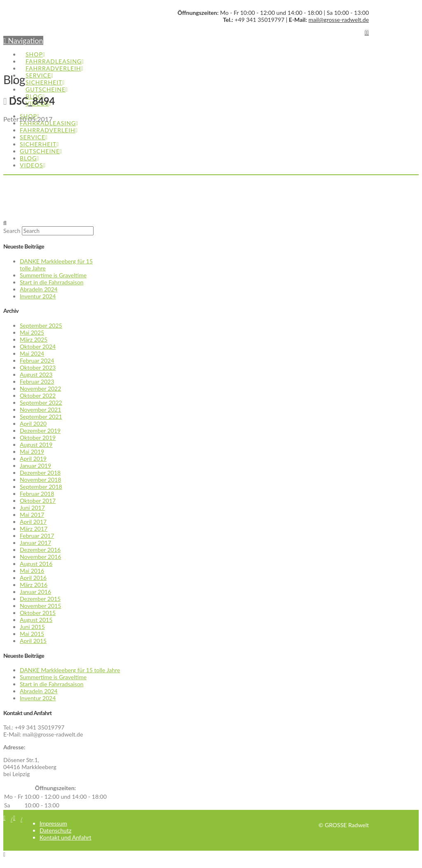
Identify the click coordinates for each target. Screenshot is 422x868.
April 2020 (33, 423)
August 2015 (36, 620)
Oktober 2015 (38, 613)
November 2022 (40, 388)
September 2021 (41, 416)
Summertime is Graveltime (53, 275)
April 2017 (33, 522)
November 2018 (40, 480)
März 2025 (34, 339)
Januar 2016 (35, 592)
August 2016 (36, 564)
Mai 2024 (32, 353)
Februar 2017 (37, 536)
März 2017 (34, 529)
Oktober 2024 (38, 346)
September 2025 (41, 325)
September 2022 (41, 402)
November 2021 (40, 409)
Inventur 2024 (38, 296)
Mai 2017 (32, 515)
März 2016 (34, 585)
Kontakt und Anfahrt (66, 837)
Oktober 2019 (38, 438)
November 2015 (40, 606)
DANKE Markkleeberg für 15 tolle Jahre (70, 670)
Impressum (53, 823)
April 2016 (33, 578)
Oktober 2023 (38, 367)
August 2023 (36, 374)
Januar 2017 (35, 543)
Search (12, 231)
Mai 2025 (32, 332)
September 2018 (41, 487)
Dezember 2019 (40, 430)
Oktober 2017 (38, 501)
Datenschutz (55, 830)
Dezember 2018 (40, 473)
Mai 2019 (32, 452)
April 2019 (33, 459)
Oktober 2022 (38, 395)
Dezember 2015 (40, 599)
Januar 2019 (35, 466)
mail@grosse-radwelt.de (339, 20)
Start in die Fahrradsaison (52, 282)
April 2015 (33, 641)
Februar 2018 (37, 494)
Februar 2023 (37, 381)
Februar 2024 (37, 360)
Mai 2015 (32, 634)
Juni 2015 (32, 627)
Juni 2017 (32, 508)
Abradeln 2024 (39, 289)
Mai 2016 (32, 571)
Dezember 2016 (40, 550)
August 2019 (36, 445)
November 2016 (40, 557)
